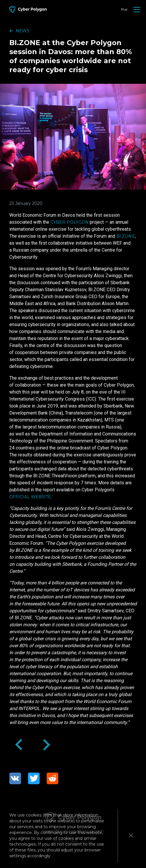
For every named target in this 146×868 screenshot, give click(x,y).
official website (30, 497)
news (23, 31)
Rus (124, 9)
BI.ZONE (126, 236)
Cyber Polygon (70, 222)
